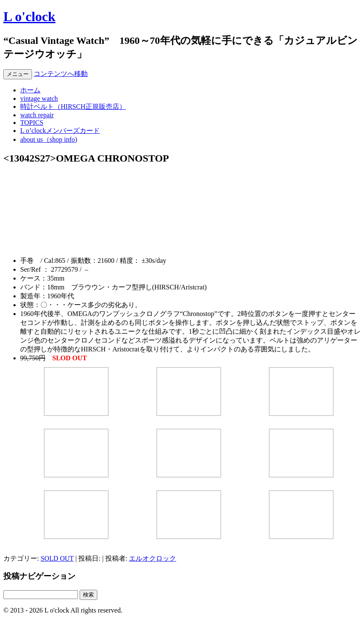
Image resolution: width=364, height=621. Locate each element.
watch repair (37, 115)
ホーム (30, 90)
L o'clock (29, 16)
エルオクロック (153, 558)
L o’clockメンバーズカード (60, 131)
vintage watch (39, 99)
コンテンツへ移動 (61, 74)
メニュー (18, 74)
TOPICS (32, 123)
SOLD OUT (57, 558)
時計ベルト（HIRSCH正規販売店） (73, 107)
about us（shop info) (49, 139)
